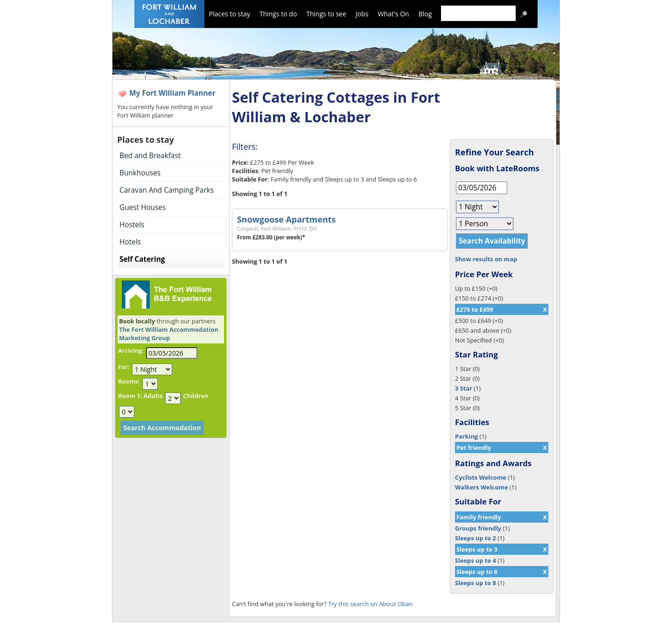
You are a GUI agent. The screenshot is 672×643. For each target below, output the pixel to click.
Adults (153, 396)
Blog (425, 14)
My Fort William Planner (172, 93)
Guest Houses (143, 207)
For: (124, 367)
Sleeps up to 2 (476, 538)
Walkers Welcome (481, 487)
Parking (466, 436)
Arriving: (131, 350)
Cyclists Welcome (481, 477)
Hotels (130, 242)
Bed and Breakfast (150, 156)
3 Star (464, 388)
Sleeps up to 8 (476, 583)
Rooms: (129, 381)
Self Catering (142, 259)
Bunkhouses (140, 173)
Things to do (278, 14)
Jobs (362, 14)
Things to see (326, 14)
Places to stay (230, 14)
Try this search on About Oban (370, 604)
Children (196, 396)
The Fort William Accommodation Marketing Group (169, 334)
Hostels (132, 225)
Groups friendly (478, 528)
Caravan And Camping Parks (167, 190)
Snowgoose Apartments (286, 219)
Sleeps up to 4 (476, 560)
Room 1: (130, 396)
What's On (394, 14)
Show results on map (486, 259)
